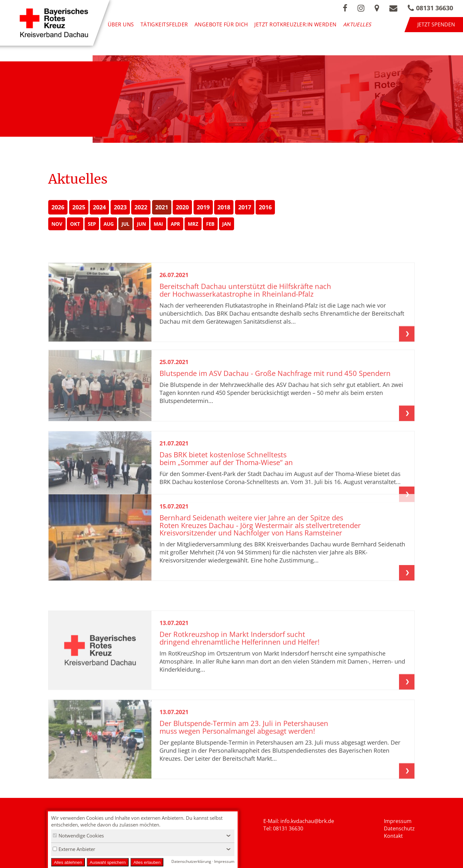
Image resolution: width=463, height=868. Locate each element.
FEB (210, 224)
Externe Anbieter (74, 849)
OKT (75, 224)
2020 (182, 207)
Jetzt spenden (436, 24)
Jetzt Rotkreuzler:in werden (295, 24)
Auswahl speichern (108, 862)
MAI (158, 224)
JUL (125, 224)
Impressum (398, 821)
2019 (203, 207)
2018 (224, 207)
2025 (79, 207)
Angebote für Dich (221, 24)
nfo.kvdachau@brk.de (308, 821)
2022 (141, 207)
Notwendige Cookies (78, 836)
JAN (227, 224)
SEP (92, 224)
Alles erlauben (147, 862)
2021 (162, 207)
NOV (57, 224)
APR (175, 224)
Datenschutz (399, 828)
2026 (58, 207)
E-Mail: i (272, 821)
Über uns (121, 24)
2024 (99, 207)
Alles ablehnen (68, 862)
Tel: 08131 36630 (283, 828)
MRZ (193, 224)
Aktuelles (357, 24)
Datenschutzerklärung (191, 861)
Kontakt (393, 836)
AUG (109, 224)
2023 (120, 207)
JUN (141, 224)
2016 (265, 207)
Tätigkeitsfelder (164, 24)
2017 (245, 207)
